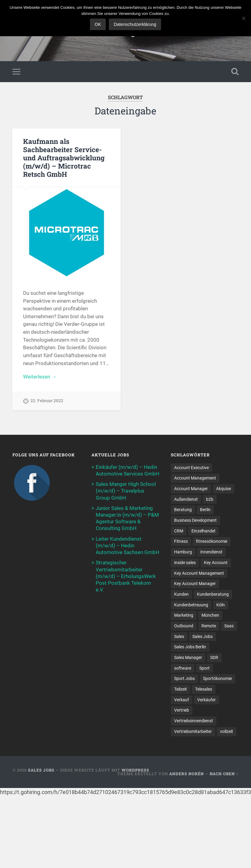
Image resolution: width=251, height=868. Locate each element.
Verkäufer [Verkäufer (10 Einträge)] (206, 700)
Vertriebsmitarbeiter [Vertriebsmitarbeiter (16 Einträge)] (193, 731)
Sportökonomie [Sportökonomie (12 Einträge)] (217, 678)
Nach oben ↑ (224, 774)
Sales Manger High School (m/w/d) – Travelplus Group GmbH (126, 491)
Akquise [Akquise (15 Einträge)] (223, 489)
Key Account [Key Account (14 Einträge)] (216, 563)
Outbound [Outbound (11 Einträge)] (184, 626)
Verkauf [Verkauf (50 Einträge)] (182, 700)
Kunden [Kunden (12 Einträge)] (181, 594)
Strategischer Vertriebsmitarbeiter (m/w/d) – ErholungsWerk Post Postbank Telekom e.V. (126, 576)
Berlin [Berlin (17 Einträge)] (205, 510)
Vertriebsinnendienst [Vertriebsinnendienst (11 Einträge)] (194, 721)
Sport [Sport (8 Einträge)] (205, 668)
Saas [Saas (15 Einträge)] (229, 626)
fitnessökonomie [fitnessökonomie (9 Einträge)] (212, 541)
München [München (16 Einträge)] (210, 615)
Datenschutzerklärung (135, 24)
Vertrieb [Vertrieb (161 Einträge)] (182, 710)
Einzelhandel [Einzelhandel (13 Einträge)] (203, 531)
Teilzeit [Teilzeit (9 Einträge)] (181, 689)
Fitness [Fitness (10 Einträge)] (181, 541)
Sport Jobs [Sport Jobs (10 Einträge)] (184, 678)
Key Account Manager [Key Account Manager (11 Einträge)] (195, 584)
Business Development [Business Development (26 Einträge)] (195, 520)
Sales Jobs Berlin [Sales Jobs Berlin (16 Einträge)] (190, 647)
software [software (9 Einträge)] (183, 668)
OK (98, 24)
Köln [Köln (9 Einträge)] (221, 605)
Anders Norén (187, 774)
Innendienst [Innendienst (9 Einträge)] (211, 552)
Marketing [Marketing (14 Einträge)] (184, 615)
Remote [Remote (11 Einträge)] (209, 626)
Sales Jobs (41, 770)
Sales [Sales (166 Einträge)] (179, 636)
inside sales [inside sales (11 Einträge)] (185, 563)
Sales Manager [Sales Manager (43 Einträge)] (188, 657)
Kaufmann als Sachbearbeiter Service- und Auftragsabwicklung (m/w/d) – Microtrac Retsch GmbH (64, 158)
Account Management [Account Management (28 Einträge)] (195, 478)
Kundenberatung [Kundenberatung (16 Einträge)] (213, 594)
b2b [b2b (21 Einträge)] (210, 499)
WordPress (135, 770)
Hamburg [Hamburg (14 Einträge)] (183, 552)
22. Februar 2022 (47, 401)
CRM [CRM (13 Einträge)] (179, 531)
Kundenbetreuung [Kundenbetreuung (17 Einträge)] (191, 605)
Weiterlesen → (40, 377)
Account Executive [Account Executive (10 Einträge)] (191, 468)
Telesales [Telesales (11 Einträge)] (204, 689)
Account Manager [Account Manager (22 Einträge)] (191, 489)
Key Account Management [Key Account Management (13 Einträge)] (199, 573)
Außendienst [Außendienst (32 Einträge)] (186, 499)
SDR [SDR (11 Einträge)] (214, 657)
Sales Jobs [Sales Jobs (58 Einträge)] (203, 636)
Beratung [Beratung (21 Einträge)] (183, 510)
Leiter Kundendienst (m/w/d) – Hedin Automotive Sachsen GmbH (127, 546)
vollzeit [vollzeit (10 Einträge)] (227, 731)
